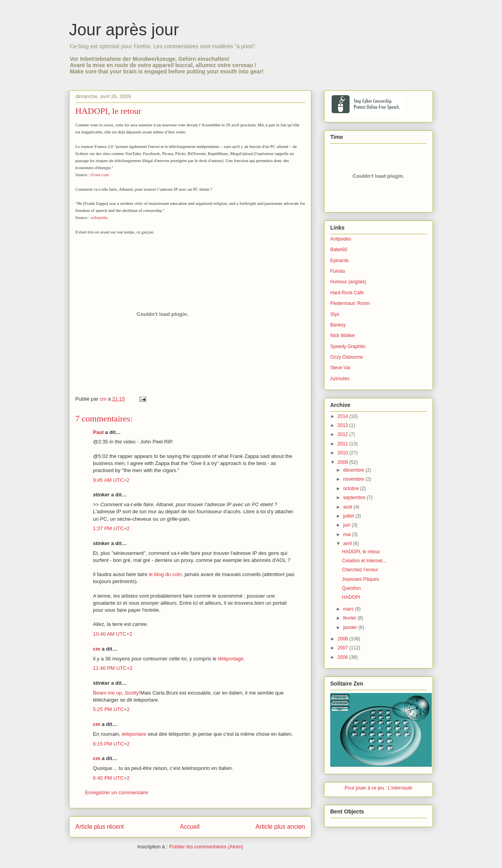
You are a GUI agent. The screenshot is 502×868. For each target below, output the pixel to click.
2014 (344, 416)
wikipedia (99, 217)
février (350, 618)
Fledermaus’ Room (350, 303)
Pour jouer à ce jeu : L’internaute (379, 788)
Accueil (190, 827)
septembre (355, 498)
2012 (344, 434)
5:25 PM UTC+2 (111, 709)
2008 (344, 639)
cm (97, 649)
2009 (344, 462)
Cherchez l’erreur (360, 570)
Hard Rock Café (347, 293)
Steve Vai (340, 368)
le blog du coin (165, 574)
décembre (354, 470)
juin (347, 525)
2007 (344, 648)
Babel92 (339, 250)
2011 (344, 444)
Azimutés (340, 379)
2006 (344, 657)
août (348, 507)
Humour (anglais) (348, 282)
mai (348, 534)
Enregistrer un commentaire (116, 792)
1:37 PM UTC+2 (111, 528)
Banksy (338, 325)
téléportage (231, 659)
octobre (352, 489)
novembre (354, 479)
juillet (349, 516)
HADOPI (351, 597)
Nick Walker (343, 336)
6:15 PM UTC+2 (111, 744)
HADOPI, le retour (361, 552)
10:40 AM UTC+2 (113, 634)
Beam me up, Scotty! (117, 693)
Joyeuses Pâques (361, 579)
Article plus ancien (280, 827)
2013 (344, 425)
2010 (344, 453)
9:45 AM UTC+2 (111, 480)
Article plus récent (100, 827)
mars (349, 609)
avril (348, 543)
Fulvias (338, 271)
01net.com (100, 175)
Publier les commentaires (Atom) (206, 847)
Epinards (339, 261)
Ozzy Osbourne (346, 357)
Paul (98, 432)
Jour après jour (124, 30)
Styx (335, 314)
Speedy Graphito (348, 346)
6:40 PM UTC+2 (111, 778)
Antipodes (341, 239)
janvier (351, 627)
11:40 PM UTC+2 (113, 668)
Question (351, 588)
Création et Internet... (364, 561)
